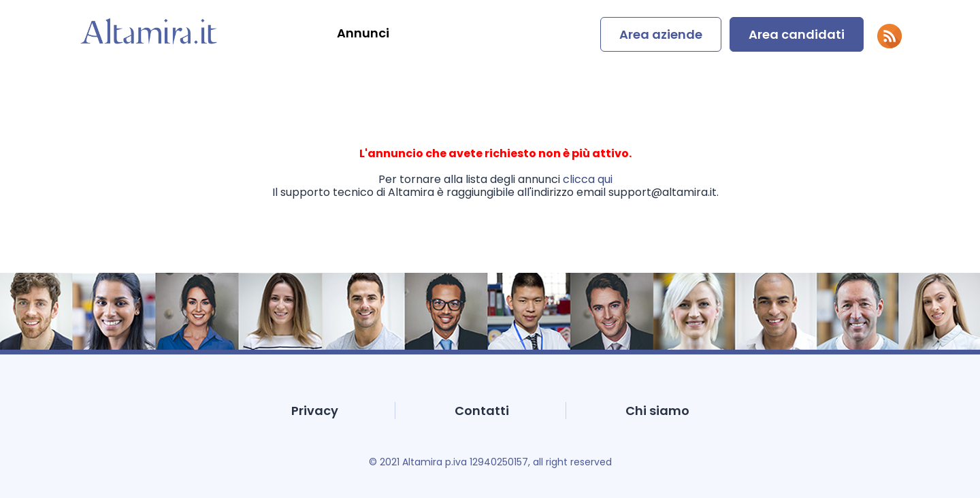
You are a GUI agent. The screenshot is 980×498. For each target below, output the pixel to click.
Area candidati (797, 34)
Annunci (363, 33)
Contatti (482, 411)
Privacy (315, 411)
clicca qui (588, 179)
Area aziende (661, 34)
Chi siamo (657, 411)
